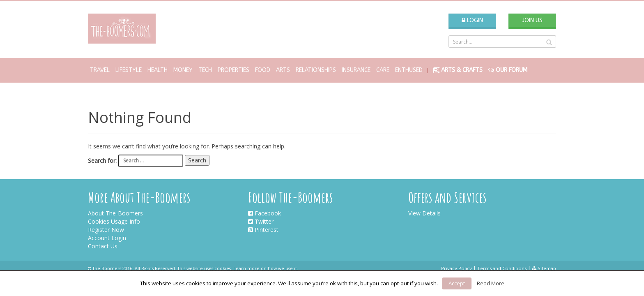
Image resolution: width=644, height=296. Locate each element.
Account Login (107, 238)
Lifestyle (129, 70)
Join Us (532, 20)
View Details (424, 213)
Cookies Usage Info (114, 221)
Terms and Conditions (502, 268)
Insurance (356, 70)
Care (383, 70)
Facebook (264, 213)
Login (472, 20)
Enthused (409, 70)
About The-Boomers (115, 213)
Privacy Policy (457, 268)
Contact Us (103, 246)
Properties (233, 70)
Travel (100, 70)
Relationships (316, 70)
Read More (491, 283)
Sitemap (544, 268)
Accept (457, 283)
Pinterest (263, 230)
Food (263, 70)
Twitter (261, 221)
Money (183, 70)
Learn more (246, 268)
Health (158, 70)
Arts (283, 70)
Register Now (106, 230)
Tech (205, 70)
